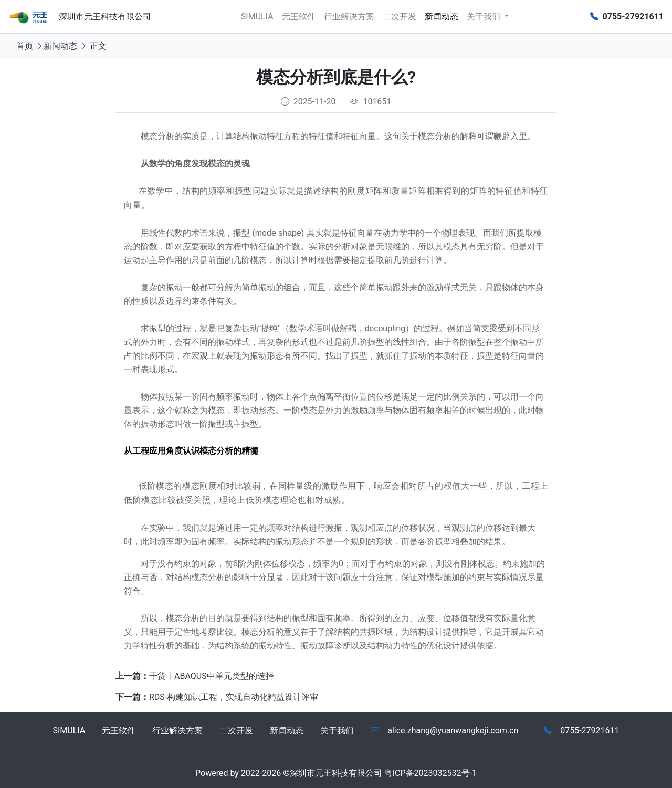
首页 (25, 46)
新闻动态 (442, 17)
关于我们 (337, 731)
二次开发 (400, 17)
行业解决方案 (349, 17)
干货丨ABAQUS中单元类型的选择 (212, 676)
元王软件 (299, 17)
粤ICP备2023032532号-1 (430, 773)
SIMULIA (257, 17)
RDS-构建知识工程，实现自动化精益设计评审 (234, 697)
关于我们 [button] (485, 17)
